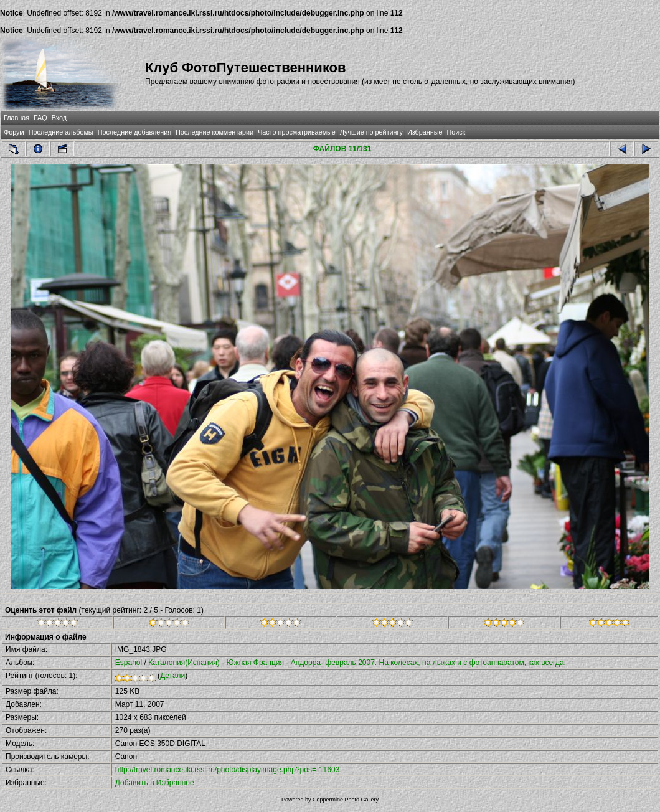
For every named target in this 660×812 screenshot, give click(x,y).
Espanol (129, 663)
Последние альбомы (61, 132)
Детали (172, 676)
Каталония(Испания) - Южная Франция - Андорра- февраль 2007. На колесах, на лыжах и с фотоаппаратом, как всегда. (357, 663)
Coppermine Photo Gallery (346, 800)
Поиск (456, 132)
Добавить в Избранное (155, 783)
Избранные (425, 132)
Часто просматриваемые (297, 132)
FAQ (40, 118)
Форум (14, 132)
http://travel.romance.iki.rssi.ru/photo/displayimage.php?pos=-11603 (228, 770)
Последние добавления (134, 132)
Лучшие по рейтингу (371, 132)
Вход (59, 118)
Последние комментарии (214, 132)
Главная (16, 118)
